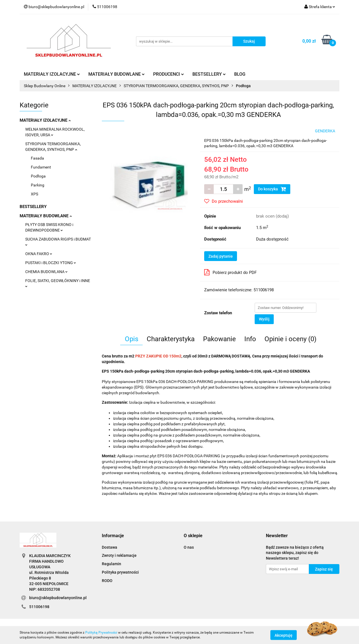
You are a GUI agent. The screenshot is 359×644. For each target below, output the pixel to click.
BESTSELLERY (209, 74)
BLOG (240, 74)
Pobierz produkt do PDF (230, 272)
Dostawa (110, 547)
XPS (34, 194)
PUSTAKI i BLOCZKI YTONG (51, 263)
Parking (38, 185)
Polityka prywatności (120, 572)
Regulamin (111, 564)
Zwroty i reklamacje (119, 555)
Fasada (37, 158)
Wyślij (264, 319)
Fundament (41, 167)
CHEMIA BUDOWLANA (46, 272)
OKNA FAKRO (39, 254)
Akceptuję (284, 635)
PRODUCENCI (169, 74)
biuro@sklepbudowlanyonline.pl (58, 598)
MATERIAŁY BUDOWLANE (117, 74)
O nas (189, 547)
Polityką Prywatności (101, 633)
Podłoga (38, 176)
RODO (107, 581)
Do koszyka (272, 189)
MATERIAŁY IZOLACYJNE (52, 74)
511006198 (39, 607)
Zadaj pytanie (221, 256)
